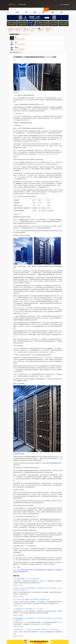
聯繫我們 (23, 635)
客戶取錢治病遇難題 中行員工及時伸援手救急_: (27, 568)
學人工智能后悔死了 (49, 559)
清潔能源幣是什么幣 (23, 561)
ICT (18, 559)
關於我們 (30, 635)
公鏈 (26, 11)
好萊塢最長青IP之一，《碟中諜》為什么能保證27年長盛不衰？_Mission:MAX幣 (36, 619)
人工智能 (21, 559)
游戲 (35, 11)
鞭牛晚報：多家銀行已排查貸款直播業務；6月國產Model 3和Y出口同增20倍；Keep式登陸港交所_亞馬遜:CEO (38, 578)
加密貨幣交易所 (32, 642)
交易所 (52, 11)
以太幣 (17, 11)
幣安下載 (16, 42)
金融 (43, 11)
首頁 (8, 11)
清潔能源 (25, 559)
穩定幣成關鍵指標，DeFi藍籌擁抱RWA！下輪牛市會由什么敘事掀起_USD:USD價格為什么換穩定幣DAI (38, 608)
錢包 (62, 11)
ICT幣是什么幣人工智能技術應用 (36, 559)
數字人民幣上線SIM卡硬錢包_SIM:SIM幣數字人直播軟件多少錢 (31, 589)
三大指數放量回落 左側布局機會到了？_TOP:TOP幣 (28, 598)
